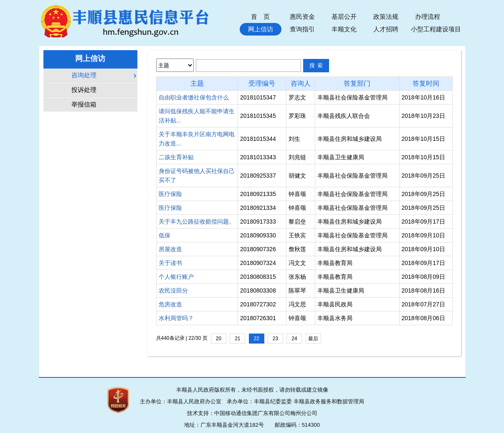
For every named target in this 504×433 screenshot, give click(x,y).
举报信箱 (84, 104)
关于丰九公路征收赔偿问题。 (197, 222)
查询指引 (302, 29)
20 (219, 339)
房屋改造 (170, 249)
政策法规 (386, 17)
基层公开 (344, 17)
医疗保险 (170, 194)
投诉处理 (84, 90)
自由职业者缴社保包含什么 (194, 97)
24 (294, 339)
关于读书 (170, 263)
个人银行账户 (176, 277)
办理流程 (428, 17)
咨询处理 (84, 75)
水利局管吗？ (176, 318)
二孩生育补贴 (176, 157)
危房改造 (170, 304)
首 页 (260, 17)
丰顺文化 (344, 29)
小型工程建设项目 (436, 29)
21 (237, 339)
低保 (165, 235)
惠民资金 (302, 17)
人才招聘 (386, 29)
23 (275, 339)
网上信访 (261, 29)
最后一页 (313, 340)
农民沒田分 (173, 290)
